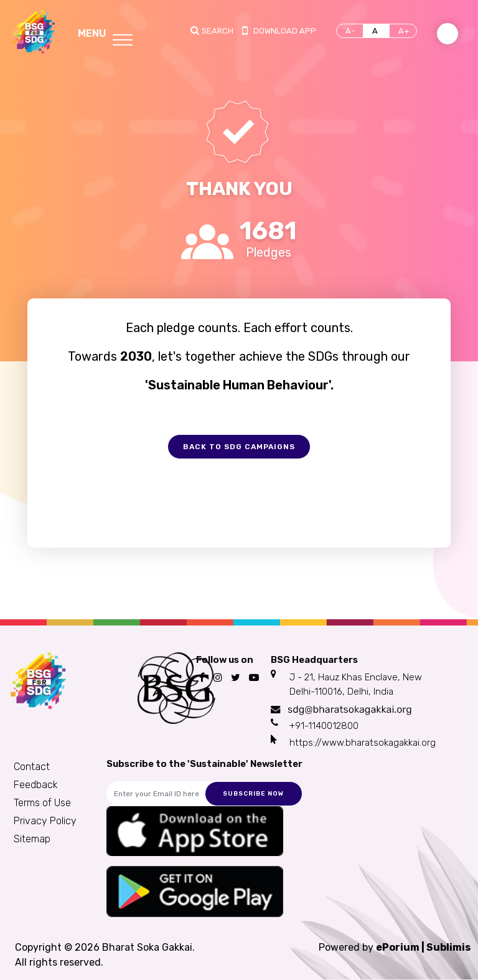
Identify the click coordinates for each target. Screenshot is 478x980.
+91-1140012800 (324, 726)
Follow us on (225, 660)
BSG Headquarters (314, 660)
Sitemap (32, 839)
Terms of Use (42, 803)
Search (218, 31)
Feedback (36, 785)
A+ (404, 31)
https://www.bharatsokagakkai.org (363, 743)
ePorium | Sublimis (423, 947)
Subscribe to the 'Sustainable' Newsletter (204, 764)
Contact (32, 767)
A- (350, 31)
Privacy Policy (45, 821)
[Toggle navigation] (105, 32)
